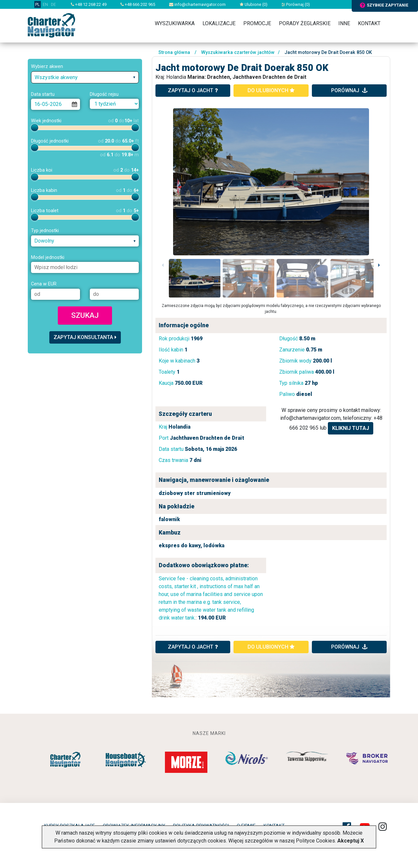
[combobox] (85, 77)
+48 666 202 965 (138, 4)
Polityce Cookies (315, 841)
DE (53, 4)
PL (38, 4)
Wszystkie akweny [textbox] (56, 77)
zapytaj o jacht (193, 90)
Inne (344, 23)
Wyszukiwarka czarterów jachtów (238, 52)
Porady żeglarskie (305, 23)
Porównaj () (296, 4)
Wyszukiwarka (175, 23)
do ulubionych (271, 90)
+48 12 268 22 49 (89, 4)
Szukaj (85, 315)
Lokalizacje (219, 23)
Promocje (257, 23)
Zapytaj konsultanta (85, 337)
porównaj (349, 90)
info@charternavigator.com (197, 4)
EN (45, 4)
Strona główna (174, 52)
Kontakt (369, 23)
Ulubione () (254, 4)
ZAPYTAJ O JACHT (193, 647)
